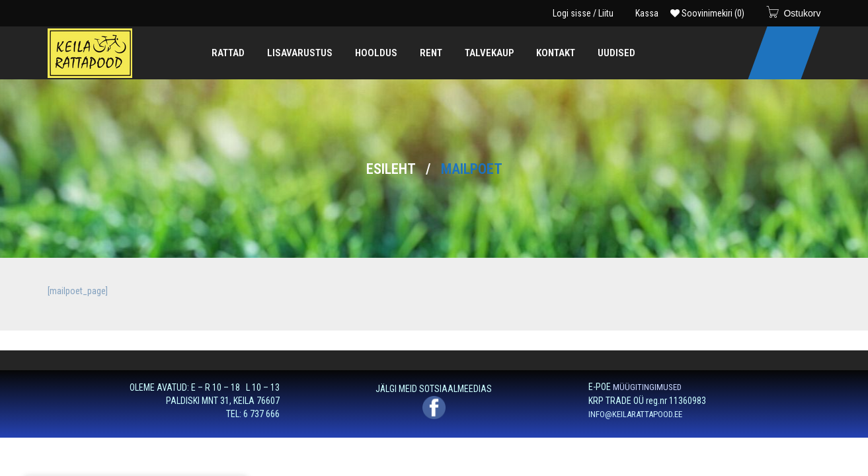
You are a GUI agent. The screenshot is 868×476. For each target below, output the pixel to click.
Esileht (391, 169)
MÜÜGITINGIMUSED (647, 387)
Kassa (647, 13)
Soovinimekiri (707, 13)
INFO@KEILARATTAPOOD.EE (635, 414)
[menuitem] (228, 53)
